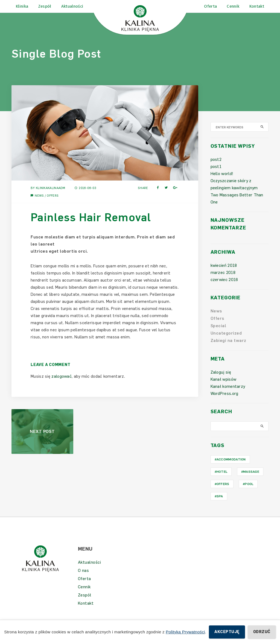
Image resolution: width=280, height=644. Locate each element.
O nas (84, 578)
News (39, 203)
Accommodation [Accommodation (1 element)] (231, 467)
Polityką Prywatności (185, 632)
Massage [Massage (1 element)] (251, 479)
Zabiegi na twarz (228, 348)
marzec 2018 (223, 280)
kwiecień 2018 (224, 273)
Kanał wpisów (224, 387)
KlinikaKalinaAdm (51, 195)
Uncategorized (226, 341)
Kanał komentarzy (228, 394)
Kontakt (86, 611)
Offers (53, 203)
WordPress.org (224, 401)
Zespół (85, 603)
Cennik (84, 595)
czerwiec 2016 (224, 287)
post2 (216, 167)
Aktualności (90, 570)
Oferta (84, 586)
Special (218, 333)
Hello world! (222, 181)
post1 (216, 174)
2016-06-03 (85, 195)
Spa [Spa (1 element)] (220, 504)
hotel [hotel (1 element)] (222, 479)
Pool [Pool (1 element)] (249, 492)
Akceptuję (227, 632)
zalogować (62, 384)
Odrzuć (262, 632)
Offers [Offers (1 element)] (223, 492)
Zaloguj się (221, 380)
